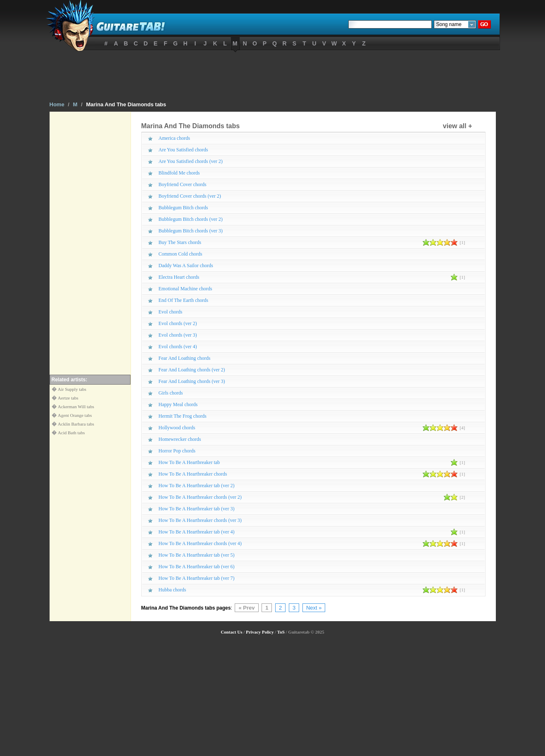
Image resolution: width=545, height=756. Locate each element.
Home (57, 104)
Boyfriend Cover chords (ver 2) (190, 196)
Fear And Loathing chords (185, 358)
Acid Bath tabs (71, 433)
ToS (281, 632)
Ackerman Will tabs (76, 407)
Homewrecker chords (180, 439)
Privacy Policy (260, 632)
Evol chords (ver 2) (178, 323)
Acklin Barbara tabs (76, 424)
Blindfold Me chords (179, 173)
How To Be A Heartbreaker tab (189, 462)
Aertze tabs (68, 398)
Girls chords (171, 393)
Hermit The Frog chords (183, 416)
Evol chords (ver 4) (178, 347)
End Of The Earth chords (183, 300)
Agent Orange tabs (75, 415)
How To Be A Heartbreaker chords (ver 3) (200, 520)
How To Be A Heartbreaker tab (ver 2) (197, 486)
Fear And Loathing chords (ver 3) (192, 381)
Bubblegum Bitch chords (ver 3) (191, 231)
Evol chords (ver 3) (178, 335)
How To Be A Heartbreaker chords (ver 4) (200, 543)
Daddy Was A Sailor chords (186, 266)
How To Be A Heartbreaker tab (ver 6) (197, 567)
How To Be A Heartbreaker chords (193, 474)
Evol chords (171, 312)
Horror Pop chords (177, 451)
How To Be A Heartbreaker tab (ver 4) (197, 532)
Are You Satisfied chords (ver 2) (191, 161)
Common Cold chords (181, 254)
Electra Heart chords (179, 277)
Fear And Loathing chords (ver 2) (192, 370)
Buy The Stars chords (180, 242)
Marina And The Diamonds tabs (126, 104)
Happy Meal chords (178, 404)
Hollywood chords (177, 428)
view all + (458, 126)
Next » (314, 608)
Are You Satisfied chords (183, 150)
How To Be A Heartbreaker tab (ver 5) (197, 555)
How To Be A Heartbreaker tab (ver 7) (197, 578)
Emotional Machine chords (186, 289)
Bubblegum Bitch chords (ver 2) (191, 219)
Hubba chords (173, 590)
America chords (174, 138)
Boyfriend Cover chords (183, 184)
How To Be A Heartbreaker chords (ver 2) (200, 497)
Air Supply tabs (72, 389)
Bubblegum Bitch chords (183, 208)
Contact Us (231, 632)
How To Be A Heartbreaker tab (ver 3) (197, 509)
